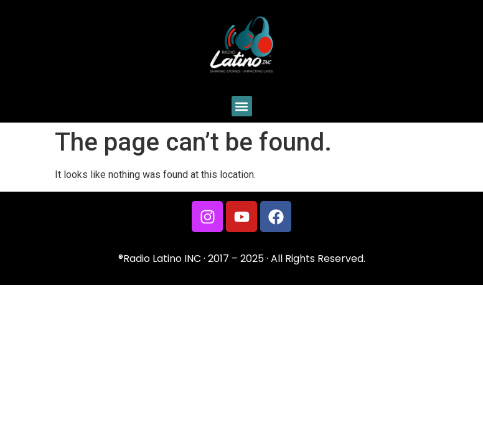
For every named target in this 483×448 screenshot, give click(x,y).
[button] (242, 106)
